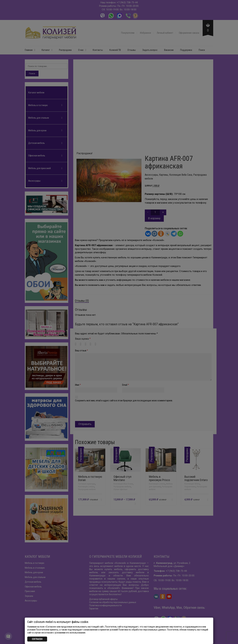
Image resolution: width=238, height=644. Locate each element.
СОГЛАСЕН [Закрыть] (37, 639)
